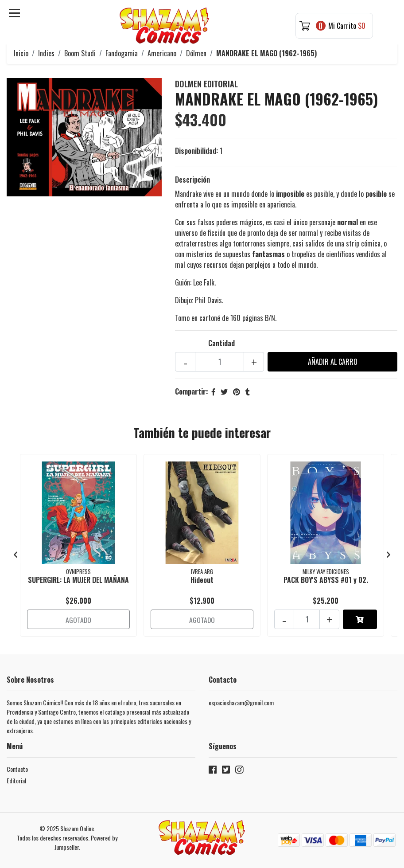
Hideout (202, 580)
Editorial (16, 779)
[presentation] (16, 553)
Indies (46, 53)
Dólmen (196, 53)
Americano (162, 53)
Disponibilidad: (196, 151)
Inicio (21, 53)
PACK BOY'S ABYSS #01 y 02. (326, 580)
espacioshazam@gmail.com (241, 701)
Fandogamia (122, 53)
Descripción (192, 180)
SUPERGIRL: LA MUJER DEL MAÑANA (78, 580)
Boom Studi (80, 53)
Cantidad (221, 343)
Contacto (17, 768)
